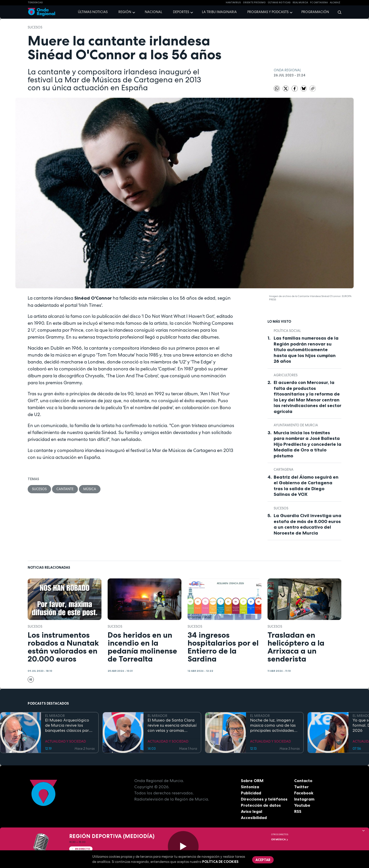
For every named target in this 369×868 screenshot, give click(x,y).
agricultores (286, 375)
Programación (315, 12)
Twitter (301, 787)
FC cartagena (319, 3)
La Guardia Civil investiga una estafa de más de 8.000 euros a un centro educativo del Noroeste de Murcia (307, 524)
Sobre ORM (252, 781)
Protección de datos (261, 805)
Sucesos (35, 27)
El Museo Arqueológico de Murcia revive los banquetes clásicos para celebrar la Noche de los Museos (68, 725)
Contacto (303, 781)
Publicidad (251, 793)
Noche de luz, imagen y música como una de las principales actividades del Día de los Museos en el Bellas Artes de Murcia (274, 725)
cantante (65, 489)
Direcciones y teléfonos (264, 799)
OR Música (280, 839)
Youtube (302, 805)
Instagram (304, 799)
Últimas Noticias (279, 3)
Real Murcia (300, 3)
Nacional (153, 12)
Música (90, 489)
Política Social (287, 331)
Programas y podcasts (268, 12)
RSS (298, 811)
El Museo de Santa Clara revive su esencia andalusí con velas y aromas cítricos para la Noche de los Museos (172, 725)
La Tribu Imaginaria (219, 12)
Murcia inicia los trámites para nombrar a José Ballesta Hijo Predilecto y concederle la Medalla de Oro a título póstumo (307, 444)
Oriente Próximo (254, 3)
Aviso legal (252, 811)
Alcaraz (335, 3)
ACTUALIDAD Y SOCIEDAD (65, 741)
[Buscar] (338, 12)
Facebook (304, 793)
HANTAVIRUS (233, 3)
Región (125, 12)
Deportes (181, 12)
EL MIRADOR (55, 716)
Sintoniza (250, 787)
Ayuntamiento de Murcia (296, 425)
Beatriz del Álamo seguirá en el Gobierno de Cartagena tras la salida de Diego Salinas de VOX (306, 486)
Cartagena (284, 470)
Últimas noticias (93, 12)
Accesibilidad (254, 817)
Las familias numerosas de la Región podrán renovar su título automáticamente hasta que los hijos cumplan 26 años (306, 350)
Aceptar (263, 860)
